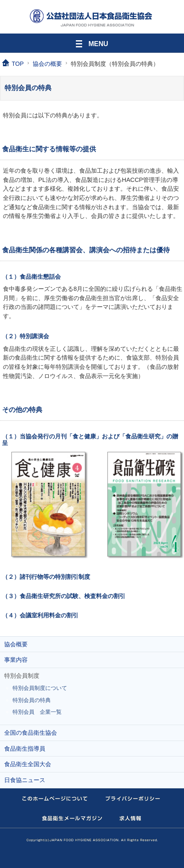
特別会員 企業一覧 (37, 712)
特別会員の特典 (32, 700)
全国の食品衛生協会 (31, 733)
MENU (92, 43)
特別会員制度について (40, 688)
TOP (18, 64)
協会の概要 (47, 64)
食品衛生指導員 (25, 749)
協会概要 (16, 644)
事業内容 (16, 660)
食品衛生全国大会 (28, 764)
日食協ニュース (25, 780)
